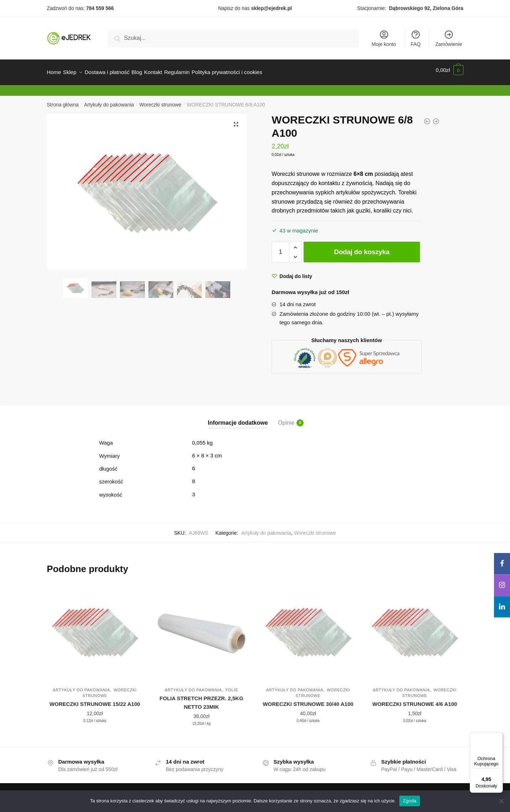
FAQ (416, 38)
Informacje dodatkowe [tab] (238, 418)
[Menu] (499, 737)
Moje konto (384, 38)
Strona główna (63, 100)
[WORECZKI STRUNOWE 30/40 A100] (308, 628)
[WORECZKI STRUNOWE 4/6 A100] (415, 628)
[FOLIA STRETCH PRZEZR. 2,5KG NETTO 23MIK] (201, 628)
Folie (232, 686)
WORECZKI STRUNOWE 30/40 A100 (308, 700)
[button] (236, 120)
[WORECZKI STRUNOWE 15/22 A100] (95, 628)
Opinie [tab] (286, 419)
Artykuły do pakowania (109, 100)
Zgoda (410, 801)
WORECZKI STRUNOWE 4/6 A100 (415, 700)
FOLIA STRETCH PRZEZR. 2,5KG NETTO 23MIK (201, 698)
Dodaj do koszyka (362, 248)
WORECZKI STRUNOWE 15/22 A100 (95, 700)
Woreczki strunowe (161, 100)
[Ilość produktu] (280, 248)
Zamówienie (449, 38)
